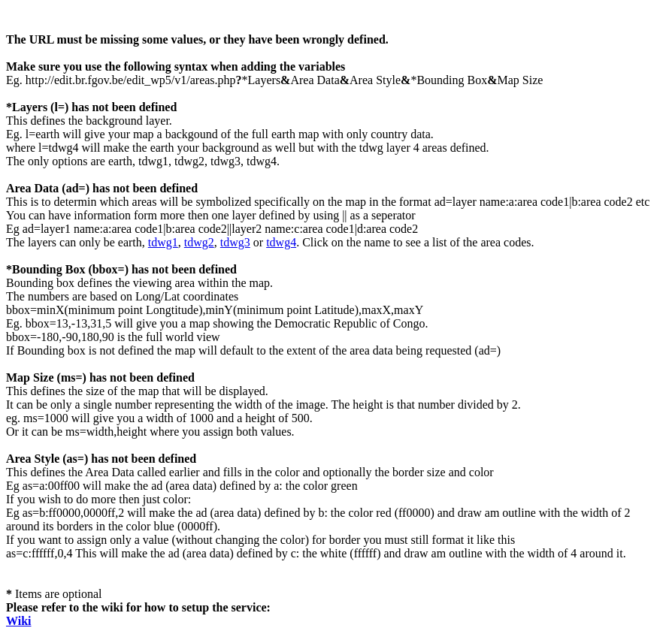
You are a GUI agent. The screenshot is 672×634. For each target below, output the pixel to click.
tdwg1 (163, 242)
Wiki (19, 621)
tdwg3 (235, 242)
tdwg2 (199, 242)
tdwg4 (281, 242)
